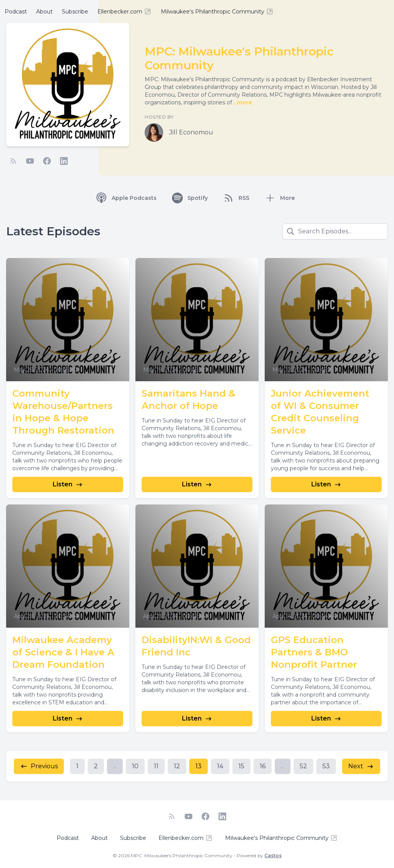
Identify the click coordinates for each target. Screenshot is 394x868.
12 (177, 766)
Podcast (16, 12)
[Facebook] (47, 161)
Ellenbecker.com (124, 12)
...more (242, 102)
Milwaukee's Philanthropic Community (217, 12)
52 (303, 766)
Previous (39, 766)
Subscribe (75, 12)
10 (135, 766)
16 (263, 766)
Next (361, 766)
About (44, 12)
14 (220, 766)
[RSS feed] (13, 161)
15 (241, 766)
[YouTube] (30, 161)
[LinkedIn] (64, 161)
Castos (273, 855)
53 (326, 766)
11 (156, 766)
